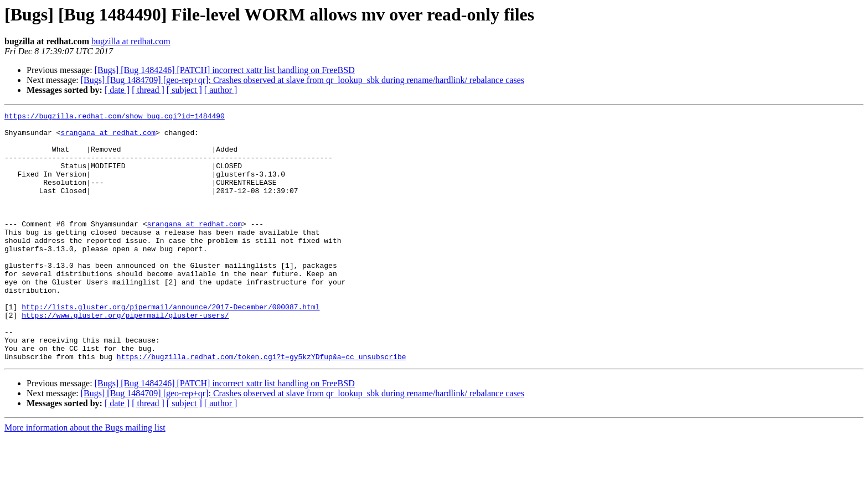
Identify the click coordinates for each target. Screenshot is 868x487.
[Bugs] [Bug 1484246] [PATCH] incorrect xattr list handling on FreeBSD (225, 70)
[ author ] (221, 90)
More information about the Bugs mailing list (85, 477)
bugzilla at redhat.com (131, 41)
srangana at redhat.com (108, 137)
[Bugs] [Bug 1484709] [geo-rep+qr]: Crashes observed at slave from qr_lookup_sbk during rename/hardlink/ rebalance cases (303, 80)
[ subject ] (184, 90)
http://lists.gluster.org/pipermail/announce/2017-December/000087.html (170, 346)
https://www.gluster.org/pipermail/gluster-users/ (125, 356)
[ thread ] (148, 90)
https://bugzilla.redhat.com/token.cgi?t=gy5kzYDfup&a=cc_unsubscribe (262, 406)
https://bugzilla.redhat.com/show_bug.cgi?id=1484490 (115, 117)
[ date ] (117, 90)
